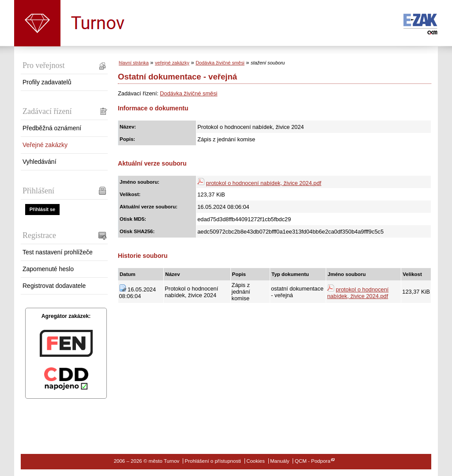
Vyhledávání (40, 162)
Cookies (256, 461)
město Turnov (37, 23)
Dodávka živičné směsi (220, 63)
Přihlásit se (42, 209)
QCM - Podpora (313, 461)
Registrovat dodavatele (54, 286)
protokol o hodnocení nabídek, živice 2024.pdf (264, 183)
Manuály (280, 461)
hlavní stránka (134, 63)
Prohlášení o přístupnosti (213, 461)
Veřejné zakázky (45, 145)
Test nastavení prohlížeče (58, 252)
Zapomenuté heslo (48, 269)
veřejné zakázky (172, 63)
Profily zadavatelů (47, 82)
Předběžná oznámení (52, 128)
